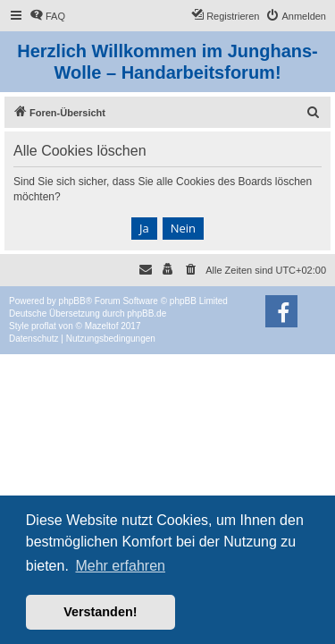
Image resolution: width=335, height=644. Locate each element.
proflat (44, 326)
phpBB (72, 301)
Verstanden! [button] (100, 612)
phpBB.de (147, 314)
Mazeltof (102, 326)
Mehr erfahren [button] (120, 566)
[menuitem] (47, 16)
